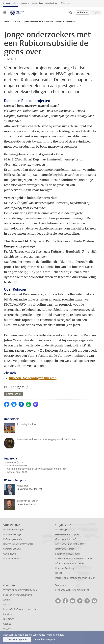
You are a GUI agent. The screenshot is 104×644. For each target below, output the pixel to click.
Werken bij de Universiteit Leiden (20, 590)
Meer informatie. (55, 635)
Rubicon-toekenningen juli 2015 (33, 378)
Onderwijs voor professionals (18, 544)
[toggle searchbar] (71, 13)
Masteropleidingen (13, 535)
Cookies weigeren (47, 639)
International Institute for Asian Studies (75, 578)
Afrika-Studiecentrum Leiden (70, 564)
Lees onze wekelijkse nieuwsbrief (72, 590)
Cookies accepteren (17, 639)
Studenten (25, 3)
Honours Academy (65, 568)
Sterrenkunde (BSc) (18, 466)
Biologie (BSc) (15, 463)
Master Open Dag (12, 559)
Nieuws (16, 22)
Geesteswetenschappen (67, 535)
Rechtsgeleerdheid (65, 549)
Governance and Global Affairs (71, 544)
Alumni (7, 600)
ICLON (59, 573)
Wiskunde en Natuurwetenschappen (74, 559)
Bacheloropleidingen (14, 530)
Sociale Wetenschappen (67, 554)
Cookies (7, 624)
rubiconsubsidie (14, 394)
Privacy (7, 629)
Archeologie (61, 530)
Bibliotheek (65, 3)
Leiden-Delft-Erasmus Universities (20, 609)
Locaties (7, 614)
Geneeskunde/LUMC (66, 539)
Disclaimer (9, 619)
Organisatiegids (52, 3)
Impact (7, 605)
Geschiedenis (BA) (17, 472)
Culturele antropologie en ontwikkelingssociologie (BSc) (37, 469)
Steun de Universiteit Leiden (18, 595)
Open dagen (10, 554)
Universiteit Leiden (10, 3)
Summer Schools (12, 549)
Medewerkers (37, 3)
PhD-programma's (13, 539)
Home (6, 22)
